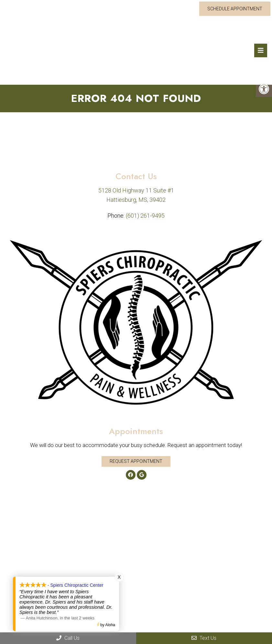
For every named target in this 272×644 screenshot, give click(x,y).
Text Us (204, 638)
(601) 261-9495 (145, 216)
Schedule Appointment (235, 9)
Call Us (68, 638)
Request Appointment (136, 461)
